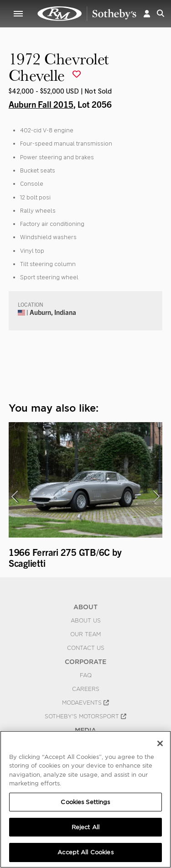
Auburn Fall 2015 (41, 104)
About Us (86, 621)
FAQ (86, 675)
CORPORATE (85, 662)
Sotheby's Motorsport (85, 716)
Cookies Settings (85, 802)
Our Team (85, 634)
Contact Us (86, 648)
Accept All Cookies (85, 852)
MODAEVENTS (85, 703)
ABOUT (85, 607)
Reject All (85, 827)
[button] (147, 13)
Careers (86, 689)
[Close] (160, 743)
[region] (85, 799)
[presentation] (15, 497)
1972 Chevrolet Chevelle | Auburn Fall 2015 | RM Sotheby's (87, 14)
